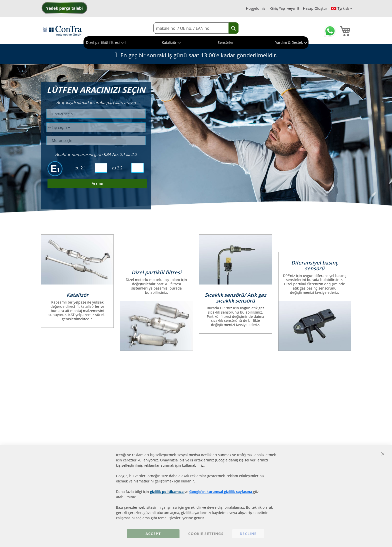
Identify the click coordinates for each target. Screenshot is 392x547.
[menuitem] (105, 43)
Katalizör (77, 295)
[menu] (196, 43)
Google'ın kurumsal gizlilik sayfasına (221, 492)
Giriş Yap (278, 8)
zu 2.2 (117, 168)
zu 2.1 (81, 168)
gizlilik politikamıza (167, 492)
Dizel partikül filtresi (156, 272)
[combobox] (196, 28)
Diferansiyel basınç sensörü (315, 265)
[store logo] (62, 31)
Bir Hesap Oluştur (312, 8)
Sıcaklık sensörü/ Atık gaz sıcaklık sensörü (235, 298)
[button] (342, 9)
